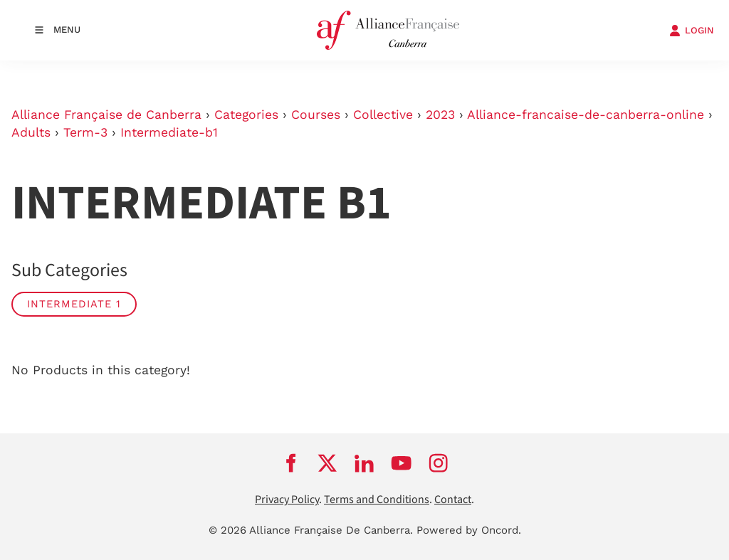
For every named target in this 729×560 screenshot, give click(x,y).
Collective (383, 115)
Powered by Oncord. (469, 530)
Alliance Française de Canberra (106, 115)
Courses (316, 115)
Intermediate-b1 (169, 132)
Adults (31, 132)
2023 (440, 115)
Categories (246, 115)
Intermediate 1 (74, 304)
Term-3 (85, 132)
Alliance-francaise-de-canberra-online (586, 115)
